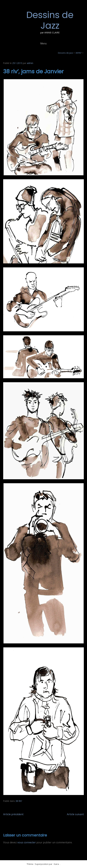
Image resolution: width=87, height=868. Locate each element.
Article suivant (75, 814)
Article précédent (13, 814)
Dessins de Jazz (50, 20)
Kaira (56, 864)
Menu (43, 44)
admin (30, 63)
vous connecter (27, 842)
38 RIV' (19, 801)
